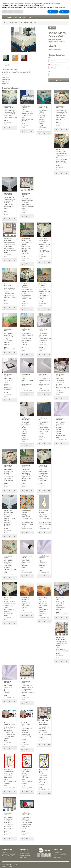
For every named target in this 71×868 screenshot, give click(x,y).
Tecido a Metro (19, 17)
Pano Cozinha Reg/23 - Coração (43, 771)
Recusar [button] (53, 864)
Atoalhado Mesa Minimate (44, 557)
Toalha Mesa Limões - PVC (26, 466)
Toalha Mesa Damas (43, 330)
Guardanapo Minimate (8, 682)
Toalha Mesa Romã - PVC (43, 466)
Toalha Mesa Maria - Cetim (43, 107)
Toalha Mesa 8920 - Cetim (60, 107)
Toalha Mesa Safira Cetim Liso (26, 724)
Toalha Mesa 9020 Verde (26, 599)
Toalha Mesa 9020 (43, 599)
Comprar (59, 80)
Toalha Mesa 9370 (43, 419)
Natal (56, 13)
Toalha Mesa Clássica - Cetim (26, 108)
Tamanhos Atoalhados (55, 65)
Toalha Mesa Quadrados (60, 375)
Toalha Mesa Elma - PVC (26, 682)
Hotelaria (48, 13)
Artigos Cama (26, 13)
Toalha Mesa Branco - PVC (9, 511)
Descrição (7, 65)
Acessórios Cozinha (12, 13)
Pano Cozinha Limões (43, 511)
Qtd (49, 72)
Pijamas (62, 13)
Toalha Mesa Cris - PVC (8, 814)
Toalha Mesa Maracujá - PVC (44, 724)
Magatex (5, 852)
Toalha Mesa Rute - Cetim (8, 285)
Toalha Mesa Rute (26, 330)
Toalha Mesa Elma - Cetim (60, 638)
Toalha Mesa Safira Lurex (26, 814)
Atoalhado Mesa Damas (27, 557)
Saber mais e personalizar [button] (12, 864)
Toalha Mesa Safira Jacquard (9, 724)
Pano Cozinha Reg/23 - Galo (26, 771)
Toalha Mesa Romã (8, 599)
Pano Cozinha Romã (9, 557)
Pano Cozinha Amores (26, 511)
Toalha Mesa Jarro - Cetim (8, 107)
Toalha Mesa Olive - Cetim (29, 23)
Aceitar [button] (64, 864)
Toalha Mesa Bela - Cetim (8, 194)
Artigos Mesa (38, 13)
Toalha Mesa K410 (60, 599)
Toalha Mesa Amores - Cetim (61, 150)
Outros (29, 17)
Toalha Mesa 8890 (8, 330)
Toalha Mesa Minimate (60, 419)
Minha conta (58, 852)
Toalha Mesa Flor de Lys (26, 419)
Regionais (8, 17)
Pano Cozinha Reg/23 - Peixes (9, 771)
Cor (50, 58)
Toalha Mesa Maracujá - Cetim (26, 195)
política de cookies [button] (39, 858)
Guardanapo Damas (26, 375)
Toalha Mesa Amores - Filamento (26, 285)
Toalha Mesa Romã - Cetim (43, 239)
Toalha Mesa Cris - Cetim (8, 239)
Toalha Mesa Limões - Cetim (27, 239)
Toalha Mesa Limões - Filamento (43, 285)
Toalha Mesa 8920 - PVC (8, 466)
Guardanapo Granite (43, 375)
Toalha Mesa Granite (8, 375)
